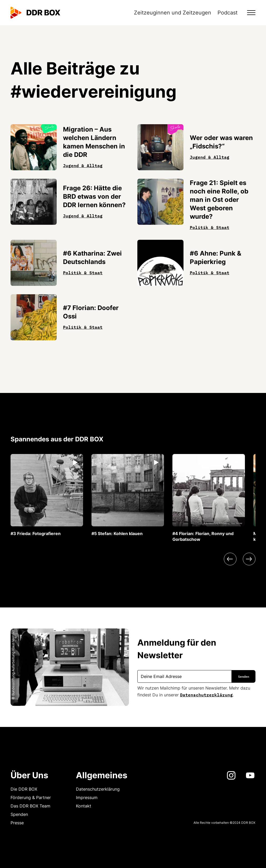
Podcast (228, 13)
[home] (35, 13)
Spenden (19, 814)
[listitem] (47, 495)
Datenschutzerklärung (206, 694)
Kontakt (84, 806)
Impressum (87, 797)
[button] (248, 13)
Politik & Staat (210, 227)
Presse (17, 823)
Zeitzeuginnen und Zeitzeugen (173, 13)
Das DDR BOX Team (30, 806)
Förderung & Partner (31, 797)
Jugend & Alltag (83, 165)
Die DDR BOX (24, 789)
